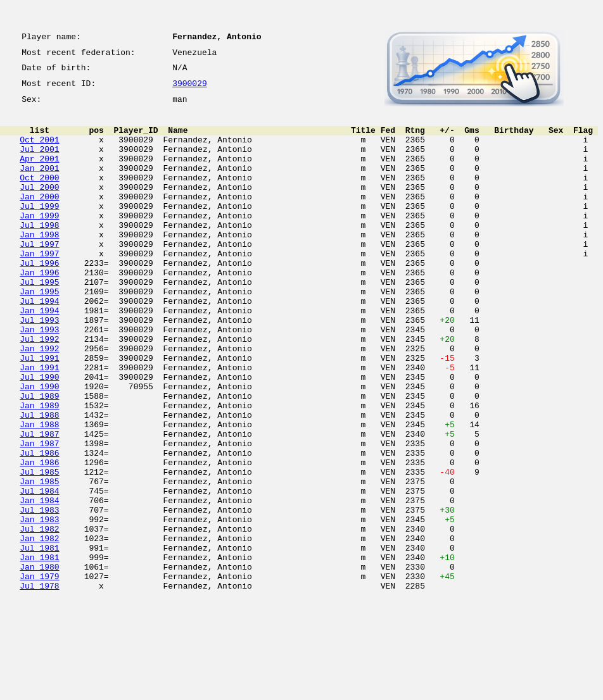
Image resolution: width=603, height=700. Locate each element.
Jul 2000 (39, 208)
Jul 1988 (39, 481)
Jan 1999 (39, 242)
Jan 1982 (39, 629)
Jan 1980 (39, 663)
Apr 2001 (39, 173)
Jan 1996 (39, 310)
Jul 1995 (39, 322)
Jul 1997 (39, 276)
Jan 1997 (39, 287)
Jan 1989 (39, 470)
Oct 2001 (39, 151)
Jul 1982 (39, 618)
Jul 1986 (39, 527)
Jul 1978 (39, 686)
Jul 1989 (39, 458)
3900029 (190, 90)
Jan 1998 (39, 265)
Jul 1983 (39, 595)
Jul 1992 (39, 390)
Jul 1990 (39, 435)
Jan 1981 (39, 652)
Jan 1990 (39, 447)
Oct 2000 (39, 196)
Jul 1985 (39, 549)
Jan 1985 (39, 561)
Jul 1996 (39, 299)
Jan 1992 (39, 401)
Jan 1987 (39, 515)
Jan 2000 (39, 219)
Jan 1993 (39, 378)
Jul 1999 (39, 230)
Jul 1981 (39, 641)
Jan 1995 (39, 333)
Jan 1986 (39, 538)
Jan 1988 (39, 492)
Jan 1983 (39, 606)
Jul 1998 (39, 253)
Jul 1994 (39, 344)
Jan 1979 (39, 675)
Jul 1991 (39, 413)
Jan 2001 (39, 185)
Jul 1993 (39, 367)
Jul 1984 (39, 572)
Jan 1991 (39, 424)
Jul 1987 (39, 504)
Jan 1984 (39, 584)
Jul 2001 (39, 162)
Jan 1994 (39, 356)
